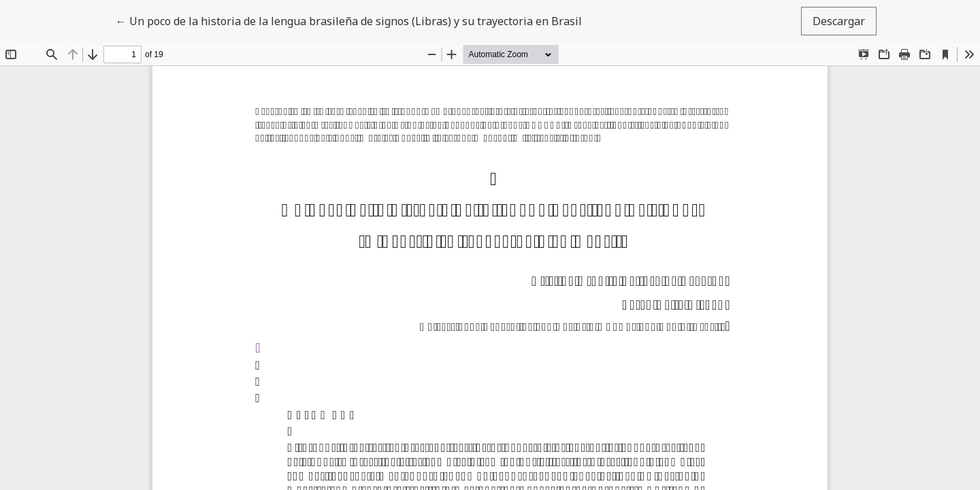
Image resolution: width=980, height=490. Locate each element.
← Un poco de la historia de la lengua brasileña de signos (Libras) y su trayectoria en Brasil (349, 20)
